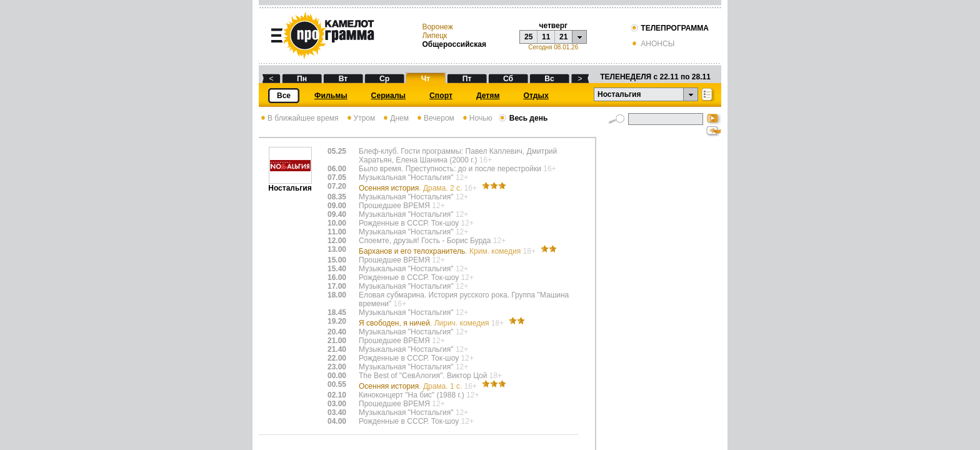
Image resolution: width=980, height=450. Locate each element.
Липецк (434, 36)
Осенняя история (419, 188)
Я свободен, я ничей (432, 323)
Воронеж (437, 27)
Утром (360, 118)
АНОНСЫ (652, 44)
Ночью (477, 118)
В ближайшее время (299, 118)
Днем (395, 118)
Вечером (435, 118)
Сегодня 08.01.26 (553, 47)
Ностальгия (290, 185)
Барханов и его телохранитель (448, 251)
